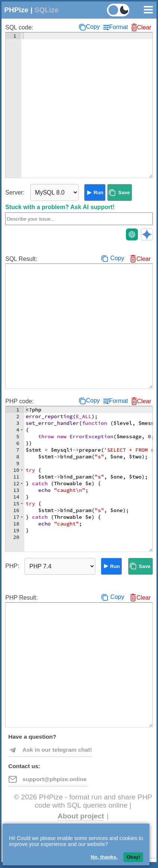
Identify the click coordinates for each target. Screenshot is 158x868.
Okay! (133, 857)
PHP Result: (21, 598)
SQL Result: (21, 259)
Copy (93, 27)
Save (124, 192)
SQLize (46, 10)
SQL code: (19, 27)
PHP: (12, 566)
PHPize (16, 10)
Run (98, 192)
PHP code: (19, 401)
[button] (22, 430)
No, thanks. (104, 857)
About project (81, 816)
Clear (144, 27)
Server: (15, 192)
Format (119, 27)
